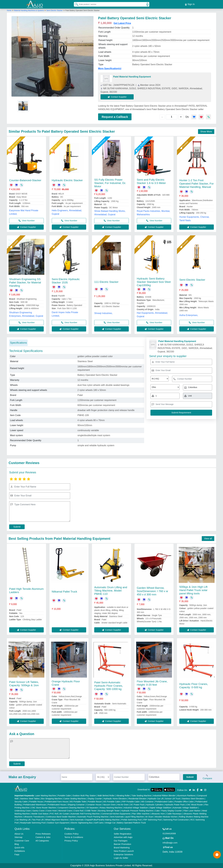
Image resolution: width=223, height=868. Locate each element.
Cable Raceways (174, 814)
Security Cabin (21, 802)
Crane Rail (78, 811)
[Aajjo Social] (190, 790)
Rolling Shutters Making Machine (194, 817)
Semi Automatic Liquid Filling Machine (127, 817)
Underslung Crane (23, 811)
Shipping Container (76, 805)
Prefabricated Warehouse (35, 805)
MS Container (147, 802)
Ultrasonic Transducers (34, 817)
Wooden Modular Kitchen (166, 817)
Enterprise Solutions (123, 854)
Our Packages (121, 841)
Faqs (17, 854)
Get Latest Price (122, 23)
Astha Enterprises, (189, 315)
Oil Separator (92, 808)
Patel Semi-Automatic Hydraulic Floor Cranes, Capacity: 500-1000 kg (109, 686)
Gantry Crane (38, 811)
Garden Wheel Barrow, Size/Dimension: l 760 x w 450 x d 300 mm (152, 591)
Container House (94, 805)
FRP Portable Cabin (131, 802)
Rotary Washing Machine (111, 808)
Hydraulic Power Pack (175, 805)
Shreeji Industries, (103, 313)
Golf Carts (99, 823)
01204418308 (169, 833)
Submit (17, 527)
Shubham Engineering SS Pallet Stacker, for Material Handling (25, 282)
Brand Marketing (122, 848)
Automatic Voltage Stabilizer (185, 808)
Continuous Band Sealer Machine (61, 817)
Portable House (36, 802)
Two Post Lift (38, 820)
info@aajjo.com (170, 843)
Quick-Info (19, 848)
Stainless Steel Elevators (193, 799)
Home (9, 10)
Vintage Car (110, 823)
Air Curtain (64, 814)
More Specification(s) (110, 68)
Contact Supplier (117, 97)
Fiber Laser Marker (192, 811)
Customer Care (22, 841)
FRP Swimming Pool (152, 820)
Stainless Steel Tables (30, 799)
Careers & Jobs (43, 837)
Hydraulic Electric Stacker (67, 180)
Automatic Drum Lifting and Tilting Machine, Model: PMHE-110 (111, 591)
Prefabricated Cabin (164, 802)
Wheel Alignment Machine (57, 820)
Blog (17, 844)
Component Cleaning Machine (71, 808)
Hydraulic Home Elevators (115, 799)
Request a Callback (115, 117)
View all (208, 539)
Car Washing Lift (23, 820)
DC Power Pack (137, 805)
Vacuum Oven (109, 805)
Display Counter (95, 799)
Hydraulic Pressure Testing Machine (137, 811)
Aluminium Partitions (186, 796)
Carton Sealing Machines (75, 799)
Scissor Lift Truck (173, 799)
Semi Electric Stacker (54, 10)
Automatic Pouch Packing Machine (93, 817)
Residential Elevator (137, 799)
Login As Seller (121, 858)
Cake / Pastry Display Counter (168, 811)
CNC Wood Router (195, 805)
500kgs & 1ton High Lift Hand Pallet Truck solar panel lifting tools (193, 590)
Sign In (190, 4)
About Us (19, 834)
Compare (207, 777)
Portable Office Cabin (184, 802)
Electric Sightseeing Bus (82, 823)
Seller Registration (123, 834)
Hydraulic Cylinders (155, 805)
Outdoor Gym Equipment (58, 823)
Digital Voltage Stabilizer (160, 808)
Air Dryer (149, 817)
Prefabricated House (57, 805)
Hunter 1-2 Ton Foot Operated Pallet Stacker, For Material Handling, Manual (196, 184)
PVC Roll (54, 814)
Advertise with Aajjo (123, 837)
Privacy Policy (71, 841)
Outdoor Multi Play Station (84, 796)
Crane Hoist (51, 811)
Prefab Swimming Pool (131, 820)
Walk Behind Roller (106, 796)
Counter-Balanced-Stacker (25, 180)
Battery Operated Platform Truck (131, 823)
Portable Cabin (64, 796)
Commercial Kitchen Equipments (116, 814)
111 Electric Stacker (106, 282)
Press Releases (43, 834)
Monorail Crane (65, 811)
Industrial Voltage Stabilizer (136, 808)
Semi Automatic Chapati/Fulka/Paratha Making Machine (95, 820)
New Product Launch (124, 851)
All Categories (42, 841)
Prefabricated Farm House (56, 802)
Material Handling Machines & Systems (29, 10)
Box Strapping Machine (52, 799)
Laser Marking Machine (46, 796)
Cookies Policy (71, 834)
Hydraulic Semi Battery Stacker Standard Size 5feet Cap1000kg (154, 282)
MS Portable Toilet (78, 802)
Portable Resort (95, 802)
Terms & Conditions (74, 837)
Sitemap (18, 837)
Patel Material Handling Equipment (132, 77)
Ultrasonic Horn (158, 814)
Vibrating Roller (123, 796)
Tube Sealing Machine (141, 796)
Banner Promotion (122, 844)
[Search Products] (75, 4)
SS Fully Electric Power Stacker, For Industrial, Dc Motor (110, 183)
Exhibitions (20, 851)
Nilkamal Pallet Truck (64, 592)
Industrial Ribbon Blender (164, 796)
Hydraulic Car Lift (156, 799)
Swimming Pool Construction (176, 820)
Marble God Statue (40, 814)
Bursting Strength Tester (109, 811)
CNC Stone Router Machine (44, 808)
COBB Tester (91, 811)
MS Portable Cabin (112, 802)
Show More (206, 132)
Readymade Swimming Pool (33, 823)
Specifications (18, 343)
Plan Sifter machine (141, 814)
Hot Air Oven (123, 805)
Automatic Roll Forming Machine (85, 814)
